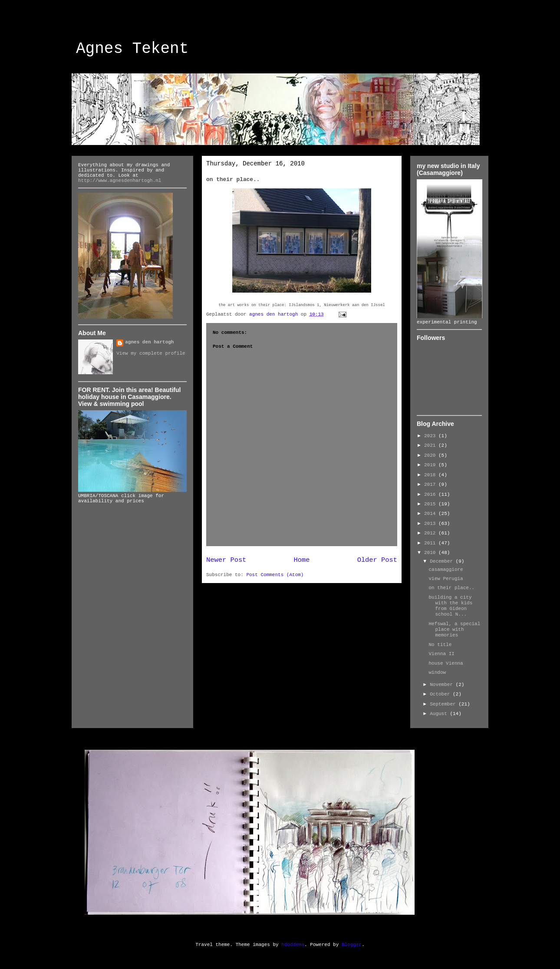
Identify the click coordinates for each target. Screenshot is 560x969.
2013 (431, 524)
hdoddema (293, 945)
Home (302, 560)
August (440, 714)
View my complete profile (151, 353)
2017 (431, 484)
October (441, 694)
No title (440, 645)
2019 (431, 465)
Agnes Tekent (132, 49)
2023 (431, 436)
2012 (431, 533)
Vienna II (441, 654)
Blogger (352, 945)
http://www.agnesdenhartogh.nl (120, 181)
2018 (431, 475)
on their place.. (451, 588)
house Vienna (446, 663)
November (443, 685)
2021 (431, 445)
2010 (431, 553)
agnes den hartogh (149, 342)
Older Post (377, 560)
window (437, 672)
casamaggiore (446, 570)
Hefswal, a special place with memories (454, 630)
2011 (431, 543)
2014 (431, 514)
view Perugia (446, 579)
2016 (431, 494)
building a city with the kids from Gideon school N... (450, 606)
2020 (431, 455)
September (444, 704)
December (443, 561)
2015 (431, 504)
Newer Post (226, 560)
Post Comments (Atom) (275, 575)
